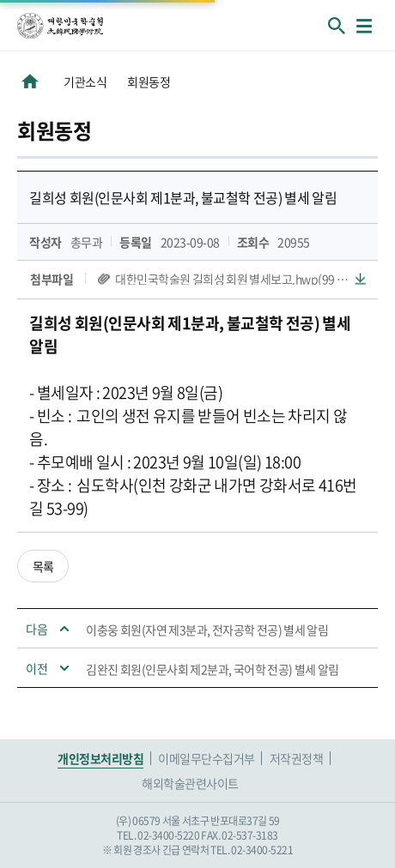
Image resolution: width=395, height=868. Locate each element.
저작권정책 (297, 758)
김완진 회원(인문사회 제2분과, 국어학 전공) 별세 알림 (213, 669)
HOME (30, 81)
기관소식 (85, 81)
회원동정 (149, 81)
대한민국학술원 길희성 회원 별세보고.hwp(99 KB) (235, 279)
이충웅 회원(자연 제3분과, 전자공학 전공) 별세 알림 (207, 630)
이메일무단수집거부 (207, 758)
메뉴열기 (364, 26)
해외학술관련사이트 (190, 783)
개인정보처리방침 (100, 758)
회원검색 (337, 26)
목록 (43, 566)
